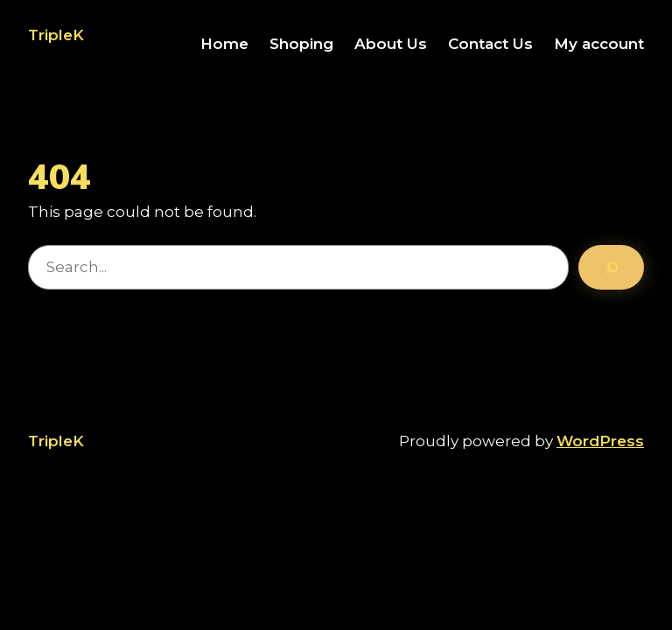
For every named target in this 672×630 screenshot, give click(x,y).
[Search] (612, 268)
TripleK (56, 35)
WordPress (600, 441)
